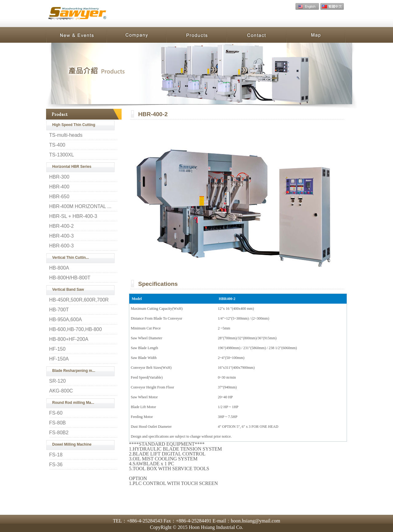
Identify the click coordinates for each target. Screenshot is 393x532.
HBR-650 (59, 197)
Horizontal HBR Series (72, 167)
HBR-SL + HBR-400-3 (73, 216)
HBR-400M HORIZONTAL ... (80, 207)
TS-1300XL (62, 155)
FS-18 (56, 455)
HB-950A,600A (66, 320)
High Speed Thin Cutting (74, 125)
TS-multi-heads (66, 135)
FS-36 (56, 465)
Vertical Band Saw (68, 290)
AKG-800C (61, 391)
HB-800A (59, 268)
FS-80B (57, 423)
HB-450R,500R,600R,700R (79, 300)
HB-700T (59, 310)
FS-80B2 (59, 433)
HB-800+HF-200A (69, 339)
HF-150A (59, 359)
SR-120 (57, 381)
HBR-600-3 (61, 246)
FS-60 (56, 413)
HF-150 (57, 349)
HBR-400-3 (61, 236)
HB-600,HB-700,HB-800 (76, 329)
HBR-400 (59, 187)
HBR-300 (59, 177)
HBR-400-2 (61, 226)
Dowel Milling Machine (72, 444)
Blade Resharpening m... (74, 371)
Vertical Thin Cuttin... (70, 258)
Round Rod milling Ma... (73, 403)
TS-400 (57, 145)
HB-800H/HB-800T (70, 278)
